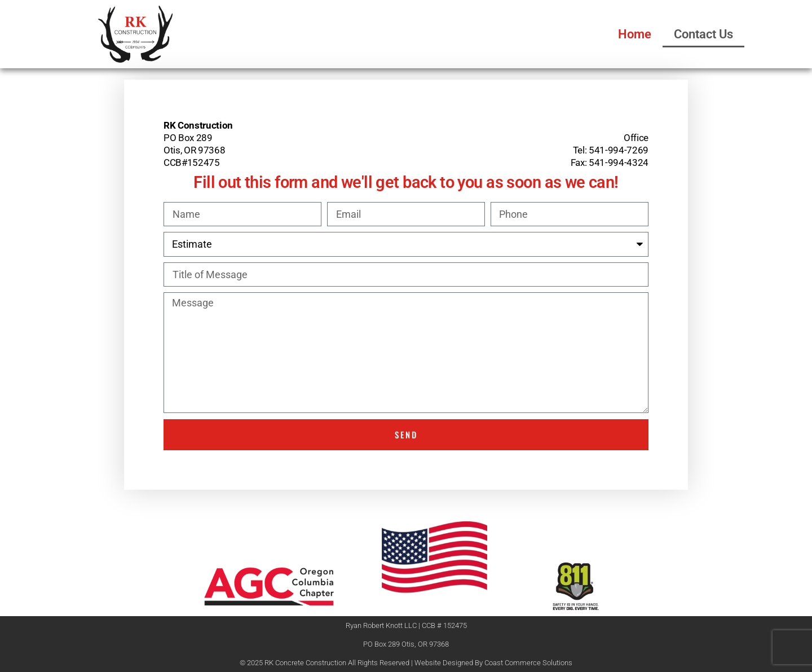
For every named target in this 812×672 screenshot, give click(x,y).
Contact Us (703, 34)
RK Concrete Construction (305, 663)
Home (635, 34)
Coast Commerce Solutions (528, 663)
